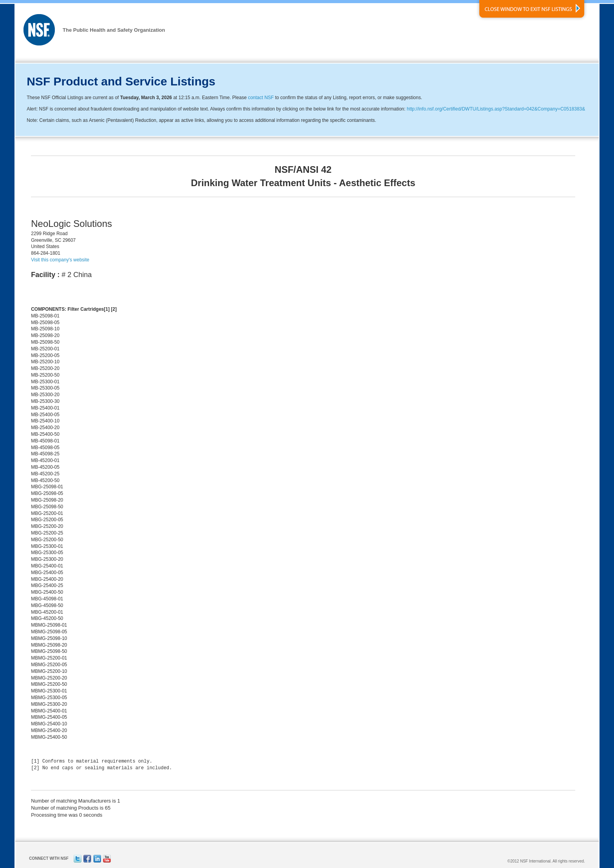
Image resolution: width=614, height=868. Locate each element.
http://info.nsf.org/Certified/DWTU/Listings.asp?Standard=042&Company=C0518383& (496, 109)
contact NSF (261, 98)
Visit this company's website (60, 260)
